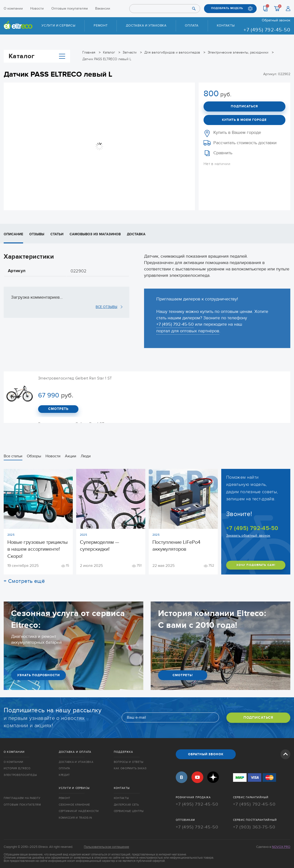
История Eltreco (17, 768)
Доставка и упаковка (146, 26)
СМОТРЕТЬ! (183, 675)
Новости (37, 8)
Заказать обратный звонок (248, 535)
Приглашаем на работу (22, 798)
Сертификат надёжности (79, 811)
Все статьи (13, 456)
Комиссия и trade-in (75, 817)
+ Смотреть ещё (24, 581)
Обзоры (34, 456)
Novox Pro (281, 846)
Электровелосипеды (20, 775)
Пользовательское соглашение (106, 846)
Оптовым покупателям (70, 8)
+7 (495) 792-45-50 (267, 30)
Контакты (226, 26)
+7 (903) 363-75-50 (254, 826)
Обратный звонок (276, 20)
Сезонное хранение (74, 804)
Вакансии (103, 8)
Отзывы (37, 234)
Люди (86, 456)
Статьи (57, 234)
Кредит (64, 775)
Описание (13, 234)
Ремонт (101, 26)
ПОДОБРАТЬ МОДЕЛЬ (227, 8)
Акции (71, 456)
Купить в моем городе (244, 120)
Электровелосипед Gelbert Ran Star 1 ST (75, 378)
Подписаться (244, 106)
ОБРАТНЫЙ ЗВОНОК (206, 754)
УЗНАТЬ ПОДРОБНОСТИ (38, 675)
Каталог (37, 56)
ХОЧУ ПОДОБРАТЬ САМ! (256, 565)
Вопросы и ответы (129, 762)
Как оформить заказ (130, 768)
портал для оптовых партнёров (188, 331)
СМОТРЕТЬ (58, 409)
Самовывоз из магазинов (95, 234)
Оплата (192, 26)
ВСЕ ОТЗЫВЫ (106, 307)
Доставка (136, 234)
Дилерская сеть (126, 804)
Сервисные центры (129, 811)
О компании (13, 8)
